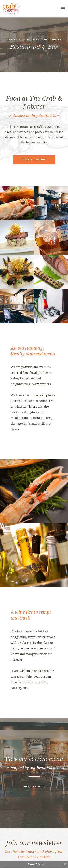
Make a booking (34, 160)
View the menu (34, 786)
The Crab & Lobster (30, 9)
